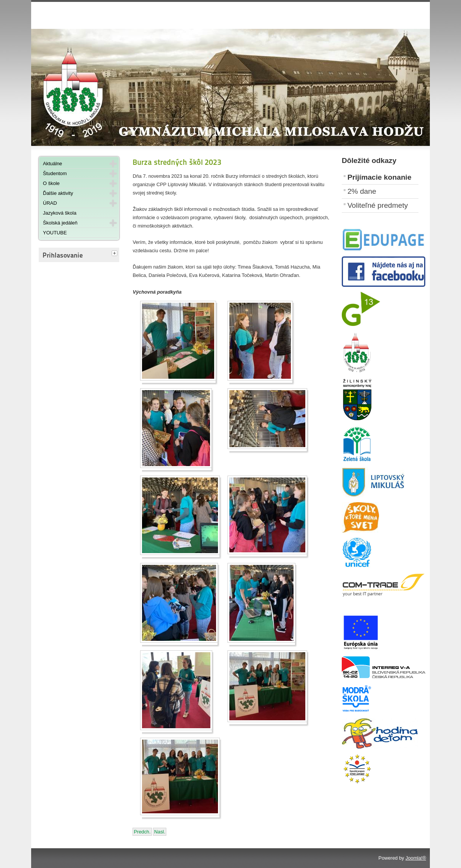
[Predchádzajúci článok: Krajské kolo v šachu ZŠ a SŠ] (142, 832)
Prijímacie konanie (380, 177)
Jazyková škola (60, 213)
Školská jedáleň (60, 223)
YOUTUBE (55, 233)
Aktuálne (53, 164)
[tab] (115, 254)
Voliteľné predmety (378, 205)
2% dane (362, 191)
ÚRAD (50, 203)
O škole (51, 183)
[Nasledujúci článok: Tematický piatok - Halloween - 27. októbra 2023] (160, 832)
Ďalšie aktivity (58, 193)
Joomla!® (416, 858)
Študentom (55, 173)
